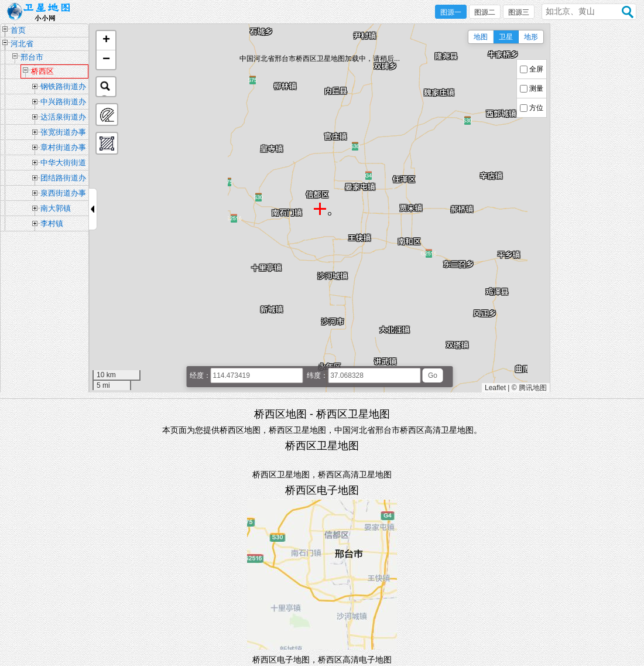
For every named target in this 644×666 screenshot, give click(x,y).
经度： (200, 375)
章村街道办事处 (63, 149)
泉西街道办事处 (63, 194)
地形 (531, 37)
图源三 (519, 12)
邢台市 (32, 57)
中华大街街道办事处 (63, 164)
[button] (106, 41)
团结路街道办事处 (63, 179)
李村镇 (52, 223)
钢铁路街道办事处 (63, 88)
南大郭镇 (56, 208)
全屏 (536, 69)
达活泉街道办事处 (63, 118)
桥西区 (42, 71)
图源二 (485, 12)
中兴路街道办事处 (63, 103)
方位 (536, 108)
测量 (536, 88)
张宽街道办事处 (63, 134)
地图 (481, 37)
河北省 (22, 44)
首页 (18, 30)
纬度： (317, 375)
